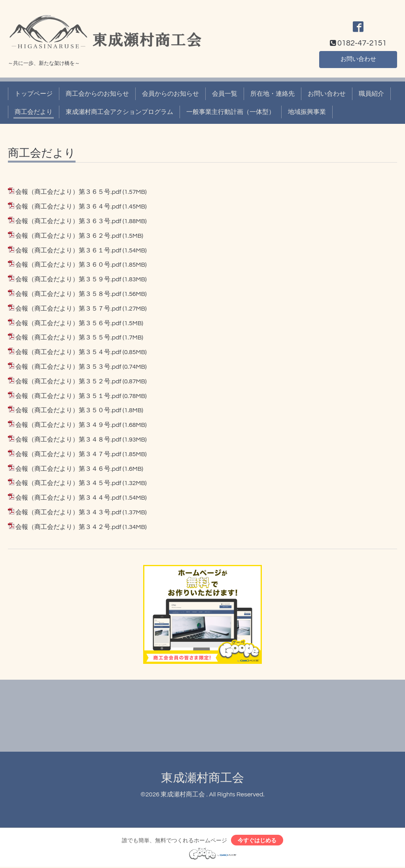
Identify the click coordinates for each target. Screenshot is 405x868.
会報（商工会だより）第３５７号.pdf (68, 309)
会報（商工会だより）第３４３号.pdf (68, 512)
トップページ (34, 94)
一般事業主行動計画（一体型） (231, 112)
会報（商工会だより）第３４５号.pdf (68, 483)
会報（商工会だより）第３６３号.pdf (68, 221)
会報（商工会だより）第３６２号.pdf (68, 236)
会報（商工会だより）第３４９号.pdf (68, 425)
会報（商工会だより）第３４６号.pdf (68, 469)
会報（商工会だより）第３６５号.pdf (68, 192)
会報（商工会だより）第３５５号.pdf (68, 337)
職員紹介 (371, 94)
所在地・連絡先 (273, 94)
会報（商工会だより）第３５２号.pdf (68, 381)
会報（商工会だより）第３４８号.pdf (68, 440)
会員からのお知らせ (170, 94)
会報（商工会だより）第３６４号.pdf (68, 207)
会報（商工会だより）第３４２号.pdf (68, 527)
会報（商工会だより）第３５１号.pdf (68, 396)
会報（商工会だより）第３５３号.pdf (68, 367)
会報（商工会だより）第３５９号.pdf (68, 279)
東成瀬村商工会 (202, 778)
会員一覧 (225, 94)
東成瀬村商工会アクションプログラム (119, 112)
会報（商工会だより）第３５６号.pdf (68, 323)
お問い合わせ (358, 59)
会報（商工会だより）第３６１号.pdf (68, 250)
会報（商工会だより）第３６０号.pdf (68, 265)
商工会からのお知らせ (97, 94)
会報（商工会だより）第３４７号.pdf (68, 454)
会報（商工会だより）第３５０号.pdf (68, 410)
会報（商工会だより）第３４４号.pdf (68, 498)
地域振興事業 (307, 112)
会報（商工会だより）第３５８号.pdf (68, 294)
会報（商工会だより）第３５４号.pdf (68, 352)
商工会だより (34, 112)
